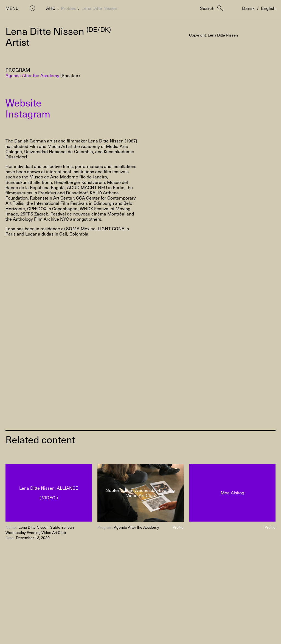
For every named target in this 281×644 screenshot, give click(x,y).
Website (23, 102)
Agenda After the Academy (32, 75)
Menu (12, 8)
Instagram (28, 113)
